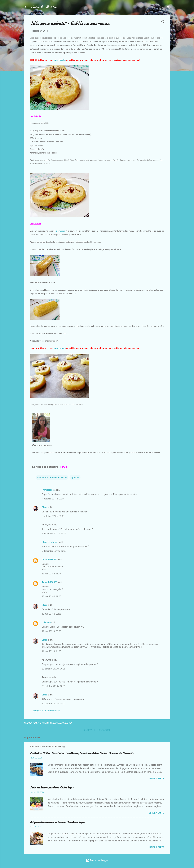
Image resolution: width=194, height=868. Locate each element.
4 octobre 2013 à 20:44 (53, 499)
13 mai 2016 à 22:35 (51, 614)
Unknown (46, 622)
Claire (45, 507)
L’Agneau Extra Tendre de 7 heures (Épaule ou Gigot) (57, 822)
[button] (162, 22)
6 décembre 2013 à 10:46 (54, 534)
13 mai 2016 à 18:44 (51, 574)
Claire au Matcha (50, 542)
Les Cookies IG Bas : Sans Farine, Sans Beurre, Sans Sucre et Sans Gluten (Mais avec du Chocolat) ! (82, 753)
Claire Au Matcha (44, 7)
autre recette (60, 60)
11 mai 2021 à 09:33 (51, 631)
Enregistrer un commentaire (46, 711)
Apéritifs (75, 477)
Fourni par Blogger (97, 860)
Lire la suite (157, 779)
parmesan (61, 231)
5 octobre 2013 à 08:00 (53, 516)
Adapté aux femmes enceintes (52, 477)
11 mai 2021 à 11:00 (51, 651)
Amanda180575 (49, 560)
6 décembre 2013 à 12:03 (54, 551)
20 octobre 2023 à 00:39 (54, 686)
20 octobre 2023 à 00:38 (54, 669)
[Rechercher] (168, 8)
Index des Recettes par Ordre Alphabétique (52, 788)
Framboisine (48, 490)
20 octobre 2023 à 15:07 (54, 704)
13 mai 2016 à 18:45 (51, 596)
